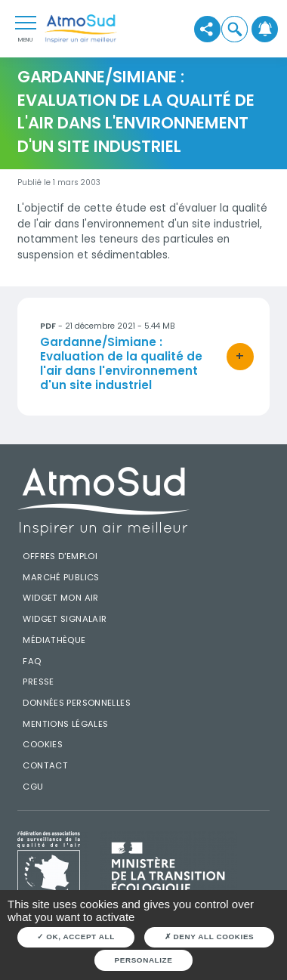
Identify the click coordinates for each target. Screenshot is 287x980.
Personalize (144, 960)
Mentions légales (65, 724)
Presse (38, 682)
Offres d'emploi (60, 556)
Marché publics (61, 577)
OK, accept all (76, 937)
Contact (45, 765)
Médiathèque (54, 640)
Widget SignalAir (65, 619)
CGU (33, 787)
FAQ (32, 661)
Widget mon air (60, 598)
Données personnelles (77, 703)
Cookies (43, 744)
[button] (235, 29)
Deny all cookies (210, 937)
